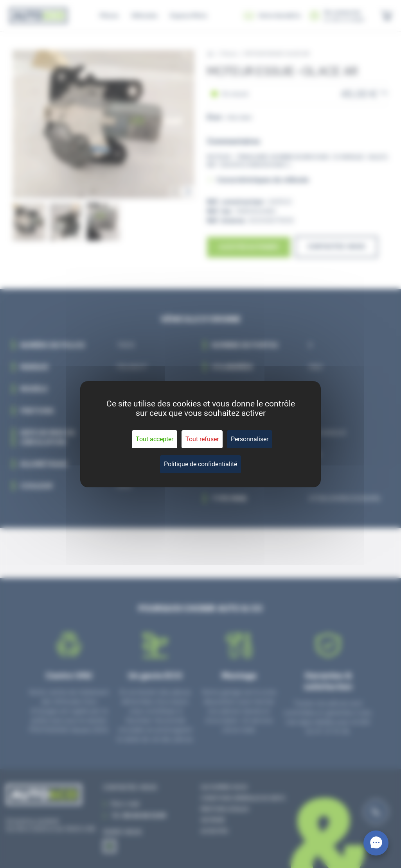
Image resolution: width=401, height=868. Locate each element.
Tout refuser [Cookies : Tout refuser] (202, 439)
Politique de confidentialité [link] (200, 464)
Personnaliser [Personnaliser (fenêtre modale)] (250, 439)
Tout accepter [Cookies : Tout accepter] (155, 439)
